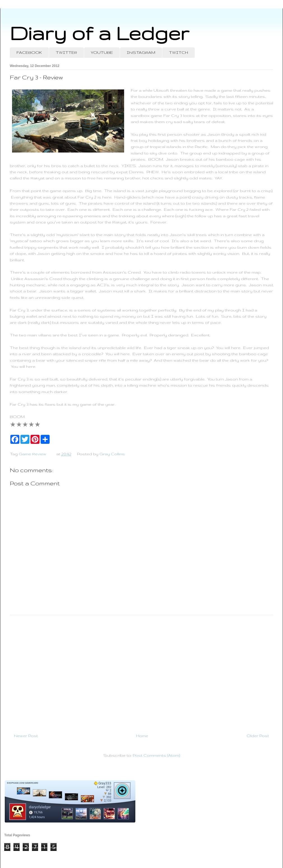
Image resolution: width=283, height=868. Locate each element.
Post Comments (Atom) (156, 755)
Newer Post (26, 736)
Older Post (258, 736)
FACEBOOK (29, 52)
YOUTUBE (102, 52)
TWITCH (178, 52)
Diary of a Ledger (99, 33)
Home (142, 736)
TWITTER (66, 52)
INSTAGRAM (141, 52)
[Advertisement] (141, 672)
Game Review (33, 454)
